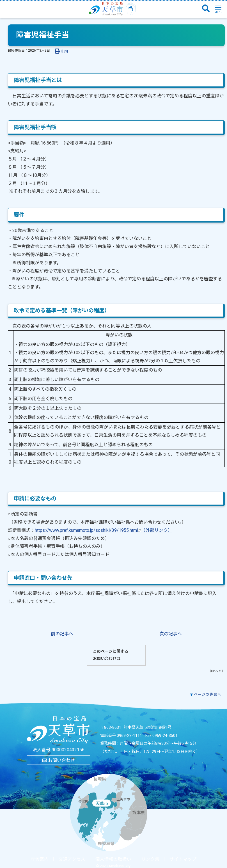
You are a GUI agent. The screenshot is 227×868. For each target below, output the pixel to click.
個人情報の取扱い (113, 859)
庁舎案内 (40, 859)
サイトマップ (183, 859)
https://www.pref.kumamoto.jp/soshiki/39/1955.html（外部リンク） (104, 530)
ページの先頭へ (208, 694)
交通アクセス (72, 859)
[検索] (206, 9)
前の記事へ (62, 634)
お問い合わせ (59, 760)
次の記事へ (171, 634)
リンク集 (150, 859)
